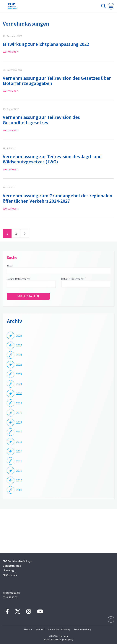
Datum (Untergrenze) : (19, 279)
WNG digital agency (64, 639)
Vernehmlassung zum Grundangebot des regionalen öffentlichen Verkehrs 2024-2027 (58, 198)
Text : (10, 266)
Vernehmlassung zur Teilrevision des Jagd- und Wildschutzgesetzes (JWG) (52, 159)
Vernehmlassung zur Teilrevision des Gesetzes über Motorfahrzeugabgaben (57, 81)
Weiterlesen (10, 52)
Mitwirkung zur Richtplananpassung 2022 (46, 44)
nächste (25, 234)
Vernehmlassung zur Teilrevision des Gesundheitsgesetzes (41, 120)
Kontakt (40, 629)
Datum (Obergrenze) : (73, 279)
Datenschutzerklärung (59, 629)
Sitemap (28, 629)
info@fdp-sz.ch (11, 593)
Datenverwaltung (83, 629)
